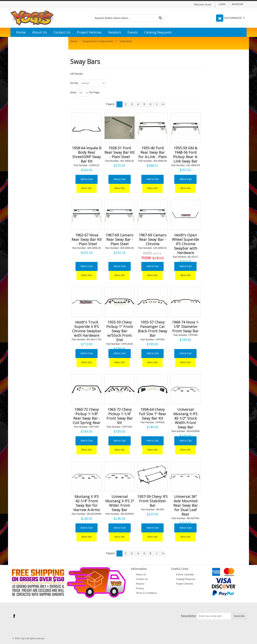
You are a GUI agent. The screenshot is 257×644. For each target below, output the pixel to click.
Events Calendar (185, 575)
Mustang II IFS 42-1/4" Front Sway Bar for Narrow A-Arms (87, 503)
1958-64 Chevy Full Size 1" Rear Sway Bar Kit (153, 414)
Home (21, 32)
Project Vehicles (89, 32)
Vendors (115, 32)
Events (133, 32)
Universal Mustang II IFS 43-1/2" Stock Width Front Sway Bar (185, 418)
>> (163, 104)
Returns (140, 584)
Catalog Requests (158, 32)
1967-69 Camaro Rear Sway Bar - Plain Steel (119, 239)
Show (73, 93)
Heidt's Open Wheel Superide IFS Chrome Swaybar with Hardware (185, 244)
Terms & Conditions (146, 593)
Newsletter (189, 616)
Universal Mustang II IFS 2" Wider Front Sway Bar (120, 503)
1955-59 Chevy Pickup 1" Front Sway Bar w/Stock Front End (120, 331)
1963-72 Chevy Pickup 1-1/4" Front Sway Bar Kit (120, 416)
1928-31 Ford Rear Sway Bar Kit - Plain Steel (120, 152)
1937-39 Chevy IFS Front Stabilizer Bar (152, 501)
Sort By (74, 83)
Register (238, 4)
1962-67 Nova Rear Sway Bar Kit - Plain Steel (87, 239)
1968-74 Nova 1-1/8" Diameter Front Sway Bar (186, 327)
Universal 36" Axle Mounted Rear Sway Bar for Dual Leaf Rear (186, 505)
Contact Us (62, 32)
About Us (40, 32)
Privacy (140, 588)
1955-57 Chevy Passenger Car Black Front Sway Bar (152, 329)
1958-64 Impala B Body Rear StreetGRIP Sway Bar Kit (87, 155)
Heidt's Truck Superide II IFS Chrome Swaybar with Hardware (87, 329)
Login (222, 4)
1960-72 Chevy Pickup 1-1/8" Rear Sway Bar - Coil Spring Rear (87, 416)
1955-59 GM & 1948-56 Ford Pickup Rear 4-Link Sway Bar (185, 155)
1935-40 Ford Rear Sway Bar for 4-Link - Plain (152, 152)
